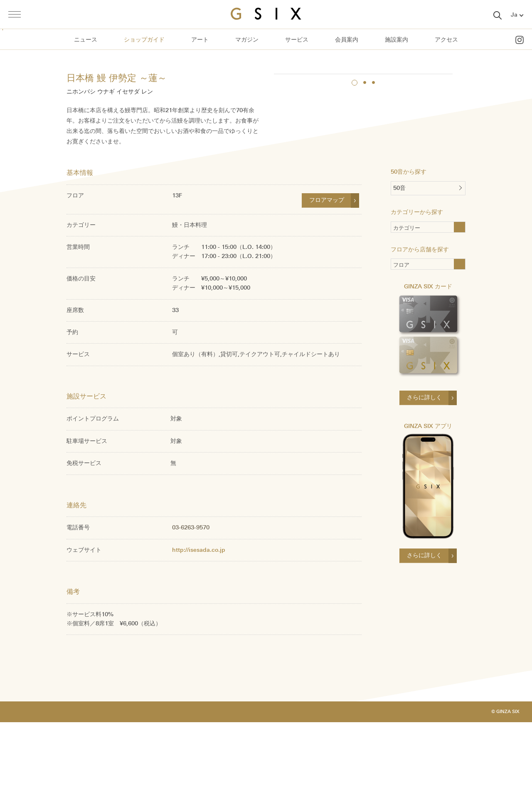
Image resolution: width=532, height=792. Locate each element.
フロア (401, 337)
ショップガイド (144, 40)
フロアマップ (327, 270)
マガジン (247, 40)
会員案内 (347, 40)
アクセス (446, 40)
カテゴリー (420, 299)
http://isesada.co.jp (199, 619)
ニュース (86, 40)
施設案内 (397, 40)
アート (200, 40)
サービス (297, 40)
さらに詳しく (424, 468)
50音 (399, 259)
